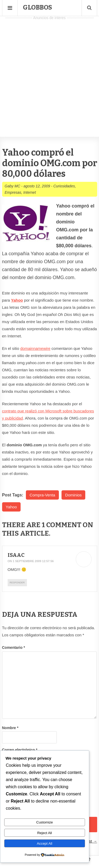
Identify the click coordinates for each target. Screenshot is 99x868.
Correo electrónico (20, 750)
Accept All (44, 843)
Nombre (10, 728)
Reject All (45, 833)
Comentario (14, 647)
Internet (29, 192)
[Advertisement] (49, 71)
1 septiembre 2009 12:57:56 (33, 561)
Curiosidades (64, 186)
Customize (44, 822)
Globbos (37, 7)
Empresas (13, 192)
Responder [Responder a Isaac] (17, 583)
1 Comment (62, 525)
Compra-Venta (42, 495)
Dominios (74, 495)
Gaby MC (13, 186)
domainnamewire (35, 348)
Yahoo (17, 300)
